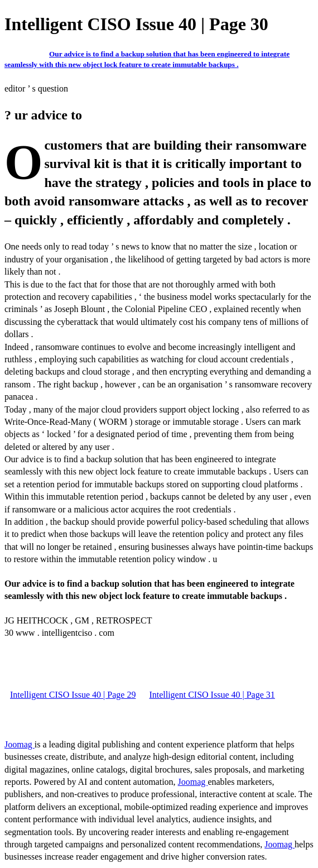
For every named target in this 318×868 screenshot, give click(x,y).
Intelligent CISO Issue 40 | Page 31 (212, 695)
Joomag (20, 744)
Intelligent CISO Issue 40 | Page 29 (73, 695)
